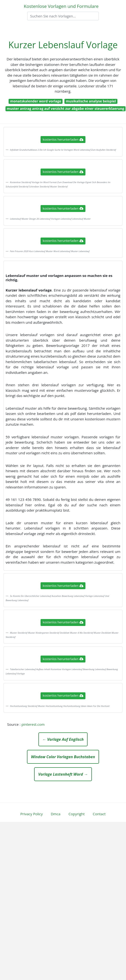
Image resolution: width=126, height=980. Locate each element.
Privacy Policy (31, 814)
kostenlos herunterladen (63, 139)
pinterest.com (33, 724)
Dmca (56, 814)
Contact (99, 814)
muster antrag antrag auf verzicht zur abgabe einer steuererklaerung (65, 109)
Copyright (77, 814)
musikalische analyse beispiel (91, 101)
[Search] (63, 16)
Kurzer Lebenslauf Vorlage (63, 45)
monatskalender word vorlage (36, 101)
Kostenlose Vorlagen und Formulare (61, 6)
